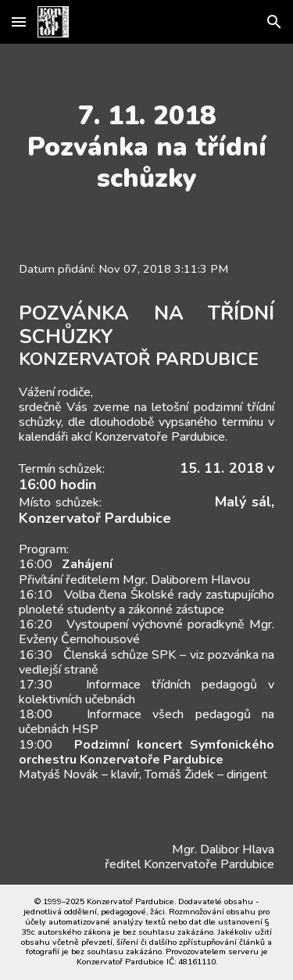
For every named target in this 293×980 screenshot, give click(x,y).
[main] (147, 147)
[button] (19, 21)
